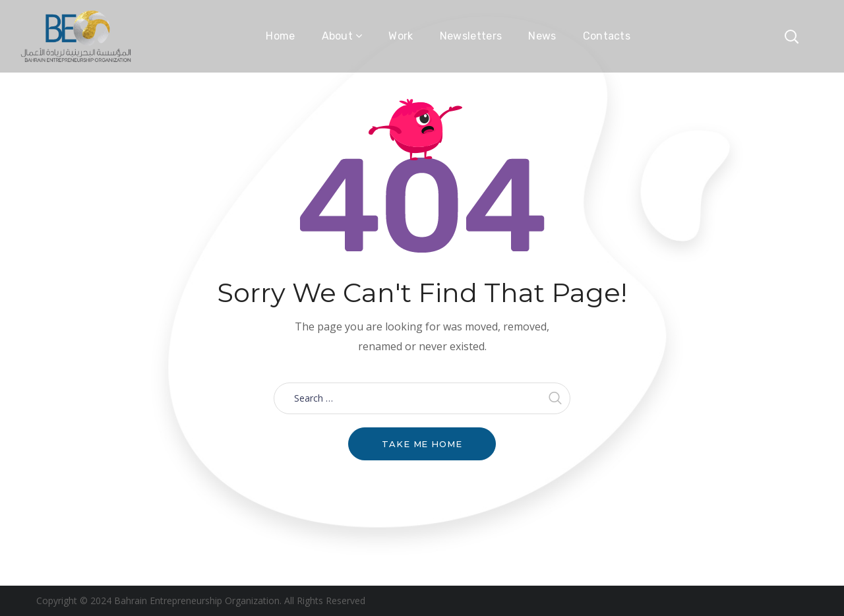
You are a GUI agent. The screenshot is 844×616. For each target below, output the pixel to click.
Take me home (422, 444)
